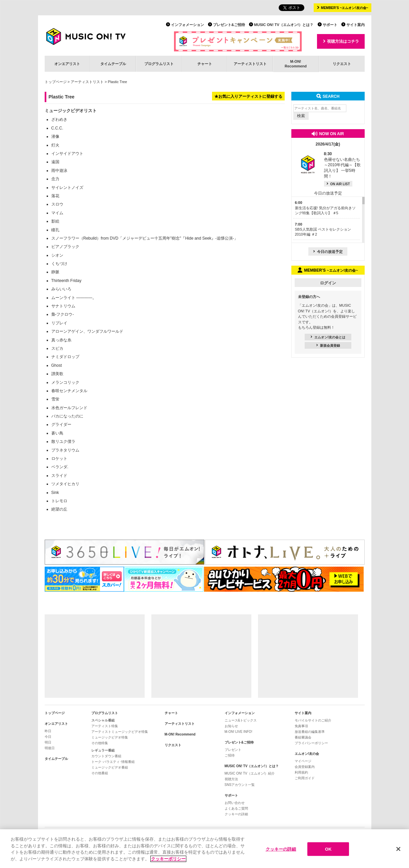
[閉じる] (398, 853)
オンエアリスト (67, 64)
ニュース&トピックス (241, 720)
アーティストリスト (250, 64)
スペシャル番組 (103, 720)
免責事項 (301, 726)
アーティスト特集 (105, 726)
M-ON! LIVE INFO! (238, 732)
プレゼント (233, 750)
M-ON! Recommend (180, 734)
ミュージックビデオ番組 (110, 767)
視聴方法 (231, 779)
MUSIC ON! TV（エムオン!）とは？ (284, 25)
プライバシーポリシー (311, 743)
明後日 (50, 748)
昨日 (48, 731)
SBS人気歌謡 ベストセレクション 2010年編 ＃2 (323, 229)
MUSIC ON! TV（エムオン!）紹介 (250, 773)
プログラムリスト (159, 64)
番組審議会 (303, 737)
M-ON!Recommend (296, 64)
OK (328, 853)
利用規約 (301, 772)
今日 (48, 737)
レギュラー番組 (103, 750)
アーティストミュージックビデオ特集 (120, 732)
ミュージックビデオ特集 (110, 737)
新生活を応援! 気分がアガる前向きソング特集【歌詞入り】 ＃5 (325, 208)
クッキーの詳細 (236, 814)
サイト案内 (355, 25)
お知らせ (231, 726)
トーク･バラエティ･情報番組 (113, 762)
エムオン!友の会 (307, 754)
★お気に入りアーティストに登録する (248, 96)
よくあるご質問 (236, 808)
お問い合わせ (235, 803)
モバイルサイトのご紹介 (313, 720)
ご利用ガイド (305, 778)
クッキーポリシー (168, 862)
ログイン (328, 283)
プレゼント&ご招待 (229, 25)
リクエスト (342, 64)
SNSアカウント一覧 (240, 785)
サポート (330, 25)
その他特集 (100, 743)
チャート (205, 64)
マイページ (303, 761)
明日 (48, 742)
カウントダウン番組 (106, 756)
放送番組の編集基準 (310, 732)
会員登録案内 (305, 767)
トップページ (56, 82)
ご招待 (230, 755)
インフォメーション (187, 25)
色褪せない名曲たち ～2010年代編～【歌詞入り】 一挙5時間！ (342, 165)
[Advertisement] (95, 656)
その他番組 (100, 773)
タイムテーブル (113, 64)
